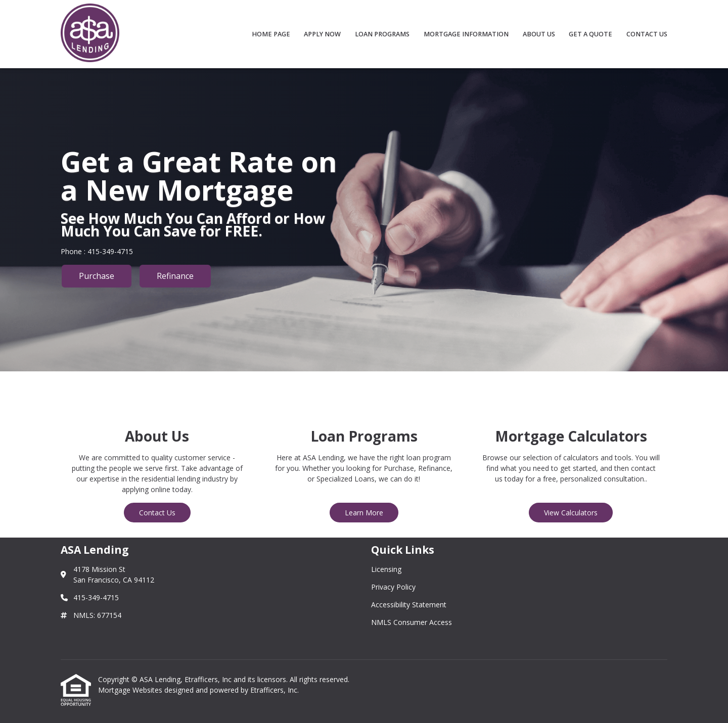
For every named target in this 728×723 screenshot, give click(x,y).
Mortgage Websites (131, 690)
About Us (539, 34)
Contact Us (647, 34)
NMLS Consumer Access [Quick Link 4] (412, 622)
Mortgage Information (466, 34)
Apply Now (322, 34)
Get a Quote (590, 34)
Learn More (364, 513)
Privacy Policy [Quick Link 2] (393, 587)
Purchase (97, 276)
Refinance (175, 276)
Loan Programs (382, 34)
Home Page (271, 34)
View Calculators (571, 513)
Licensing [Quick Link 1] (386, 569)
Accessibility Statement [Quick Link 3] (409, 605)
